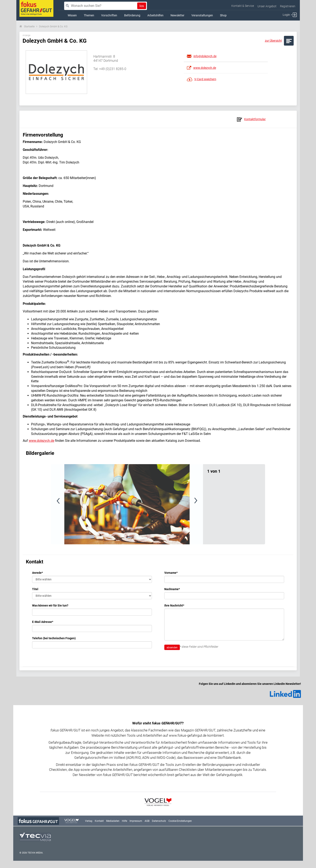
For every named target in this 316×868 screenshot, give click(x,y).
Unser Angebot (267, 6)
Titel (35, 589)
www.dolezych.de (41, 441)
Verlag (89, 821)
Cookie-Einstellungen (180, 821)
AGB (147, 821)
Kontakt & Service (243, 6)
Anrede (37, 573)
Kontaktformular (251, 119)
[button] (67, 504)
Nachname (172, 589)
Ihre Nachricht (174, 605)
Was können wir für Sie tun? (50, 605)
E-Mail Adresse (43, 622)
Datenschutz (159, 821)
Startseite (29, 27)
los (142, 6)
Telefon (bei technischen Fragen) (54, 638)
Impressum (136, 821)
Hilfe (124, 821)
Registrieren (288, 6)
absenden (172, 648)
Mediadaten (113, 821)
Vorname (171, 573)
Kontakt (99, 821)
